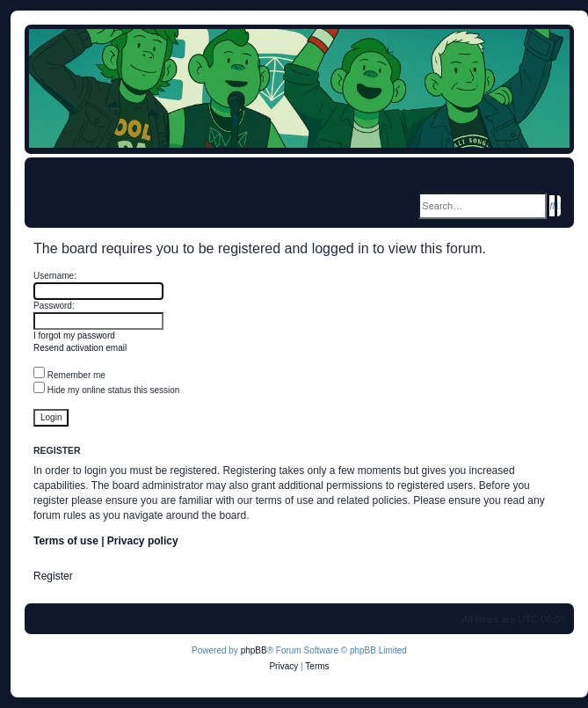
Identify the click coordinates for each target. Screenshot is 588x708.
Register (53, 576)
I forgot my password (74, 336)
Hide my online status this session (106, 390)
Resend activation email (80, 348)
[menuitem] (164, 173)
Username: (55, 276)
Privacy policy (143, 541)
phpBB (254, 650)
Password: (54, 306)
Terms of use (66, 541)
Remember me (69, 375)
